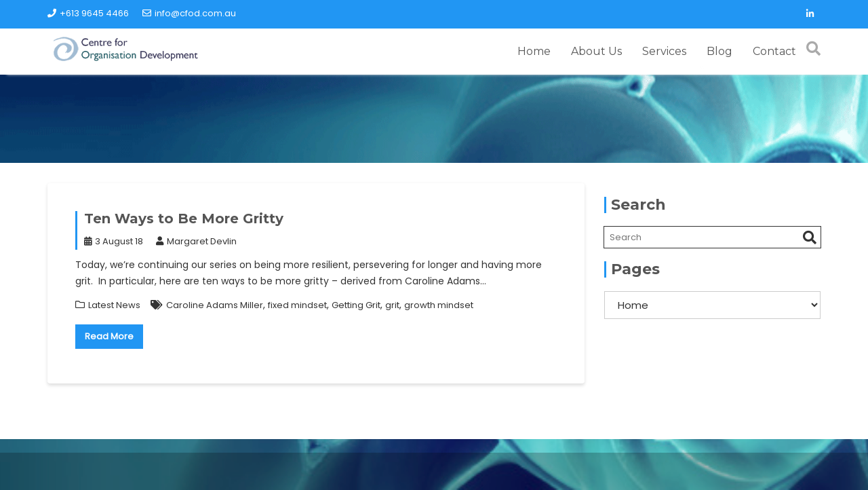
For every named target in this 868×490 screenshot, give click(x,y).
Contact (774, 51)
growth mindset (439, 305)
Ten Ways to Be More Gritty (184, 219)
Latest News (114, 305)
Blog (719, 51)
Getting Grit (356, 305)
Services (664, 51)
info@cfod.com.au (189, 13)
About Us (596, 51)
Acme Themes (732, 472)
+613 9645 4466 (88, 13)
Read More (109, 336)
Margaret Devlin (196, 241)
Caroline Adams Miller (215, 305)
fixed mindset (297, 305)
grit (392, 305)
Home (534, 51)
